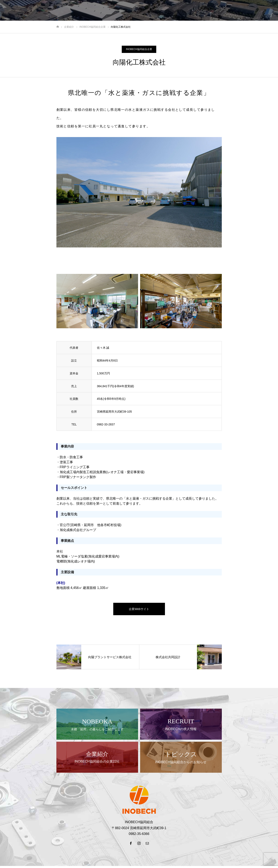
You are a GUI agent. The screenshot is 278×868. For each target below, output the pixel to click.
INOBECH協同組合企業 (139, 49)
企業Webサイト (139, 609)
